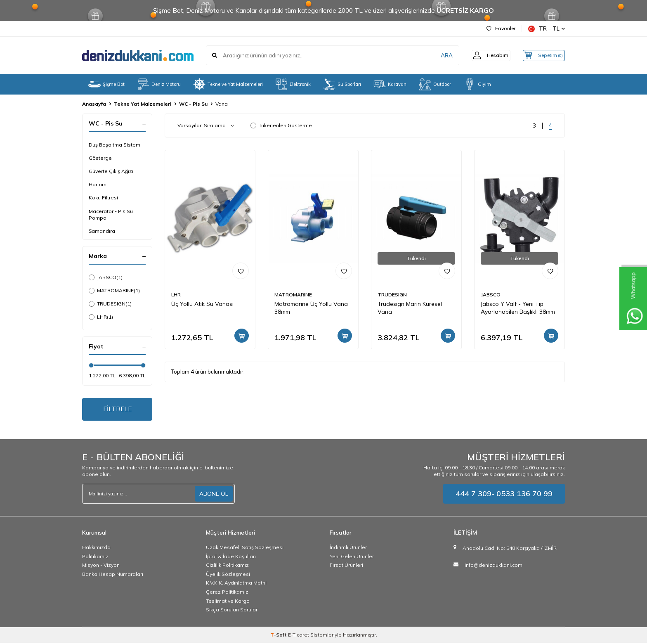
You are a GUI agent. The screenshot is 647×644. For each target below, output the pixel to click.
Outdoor (435, 84)
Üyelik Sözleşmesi (228, 575)
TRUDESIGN (110, 304)
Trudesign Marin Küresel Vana (410, 308)
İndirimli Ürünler (348, 548)
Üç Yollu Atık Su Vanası (202, 304)
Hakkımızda (96, 548)
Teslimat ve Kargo (228, 602)
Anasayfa (94, 104)
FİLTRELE (117, 410)
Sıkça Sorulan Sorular (232, 611)
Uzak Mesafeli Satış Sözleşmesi (245, 548)
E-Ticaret (299, 636)
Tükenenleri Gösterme (281, 125)
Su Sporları (342, 84)
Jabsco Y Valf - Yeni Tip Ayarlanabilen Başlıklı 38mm (518, 308)
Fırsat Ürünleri (346, 566)
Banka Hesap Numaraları (113, 575)
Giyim (477, 84)
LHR (101, 317)
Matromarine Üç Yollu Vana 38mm (311, 308)
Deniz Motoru (159, 84)
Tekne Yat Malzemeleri (143, 104)
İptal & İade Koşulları (231, 557)
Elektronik (293, 84)
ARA (436, 55)
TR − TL (547, 29)
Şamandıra (102, 231)
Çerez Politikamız (227, 593)
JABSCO (106, 277)
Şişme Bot (106, 84)
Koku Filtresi (103, 198)
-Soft (279, 636)
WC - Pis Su (193, 104)
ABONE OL (214, 495)
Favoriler (501, 28)
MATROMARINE (114, 291)
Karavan (390, 84)
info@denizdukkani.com (494, 566)
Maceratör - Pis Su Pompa (111, 214)
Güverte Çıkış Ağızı (111, 171)
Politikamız (95, 557)
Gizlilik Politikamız (227, 566)
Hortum (98, 184)
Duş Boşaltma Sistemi (115, 145)
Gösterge (100, 158)
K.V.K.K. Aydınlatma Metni (236, 584)
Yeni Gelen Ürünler (352, 557)
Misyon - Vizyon (101, 566)
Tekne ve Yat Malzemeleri (228, 84)
